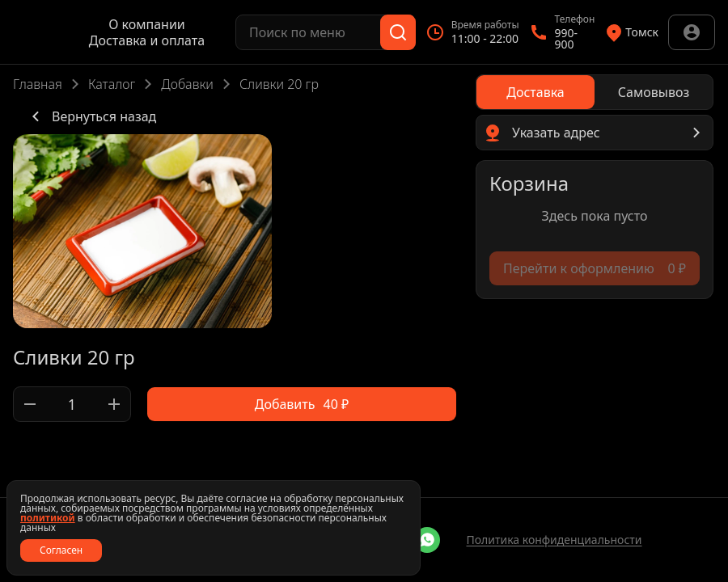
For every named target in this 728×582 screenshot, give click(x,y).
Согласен (61, 550)
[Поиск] (398, 32)
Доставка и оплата (147, 40)
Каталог (112, 84)
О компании (147, 24)
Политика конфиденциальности (554, 540)
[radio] (535, 92)
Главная (38, 84)
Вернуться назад (91, 116)
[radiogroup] (595, 92)
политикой (48, 518)
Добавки (187, 84)
